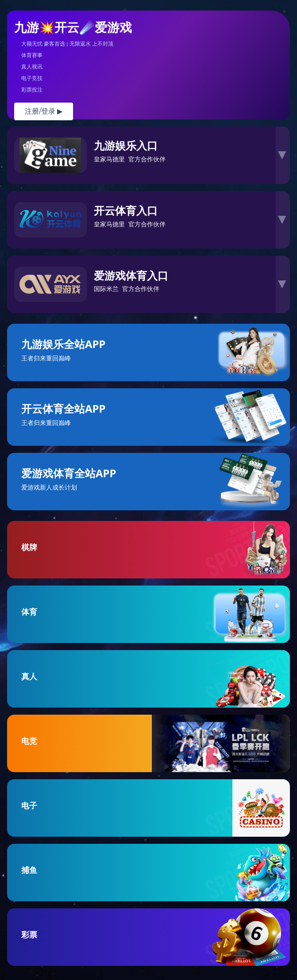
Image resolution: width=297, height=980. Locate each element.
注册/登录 (44, 111)
